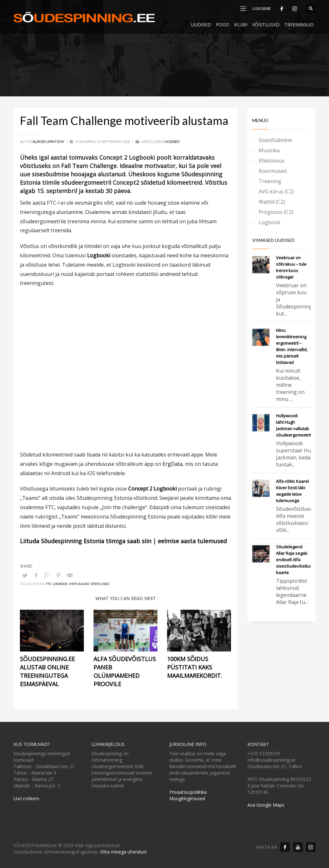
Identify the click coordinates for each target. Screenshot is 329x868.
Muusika (269, 150)
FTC (49, 584)
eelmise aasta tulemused (192, 541)
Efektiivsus (272, 161)
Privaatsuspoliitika (188, 792)
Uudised (172, 142)
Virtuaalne (79, 584)
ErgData (173, 464)
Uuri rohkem (26, 798)
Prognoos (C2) (276, 212)
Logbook (60, 584)
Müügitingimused (187, 798)
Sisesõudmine (275, 140)
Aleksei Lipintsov (49, 142)
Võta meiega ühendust (123, 852)
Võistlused (100, 584)
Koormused (273, 171)
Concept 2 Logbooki (152, 489)
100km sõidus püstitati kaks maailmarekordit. (195, 667)
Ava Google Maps (266, 805)
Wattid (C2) (272, 202)
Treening (270, 181)
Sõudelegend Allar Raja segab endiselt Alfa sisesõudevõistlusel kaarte (296, 560)
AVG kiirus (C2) (276, 191)
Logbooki (99, 255)
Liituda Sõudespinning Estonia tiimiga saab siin (86, 541)
